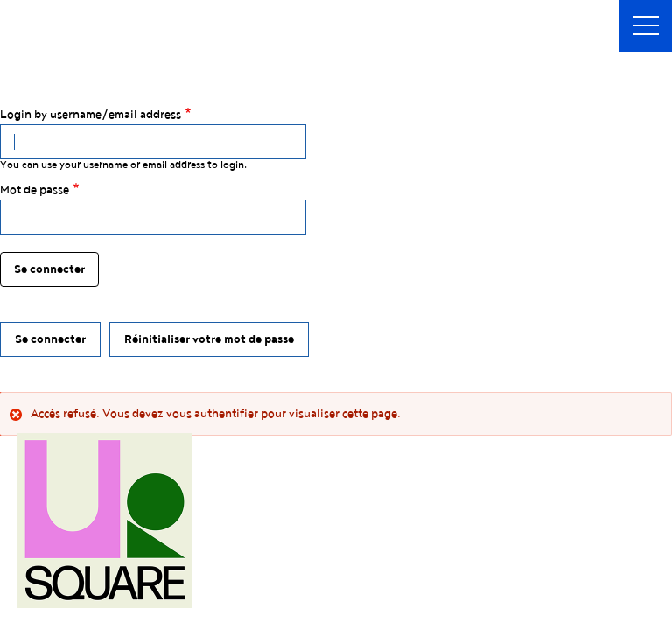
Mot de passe (35, 190)
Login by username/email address (91, 115)
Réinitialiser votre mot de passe (209, 339)
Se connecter (50, 339)
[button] (646, 26)
